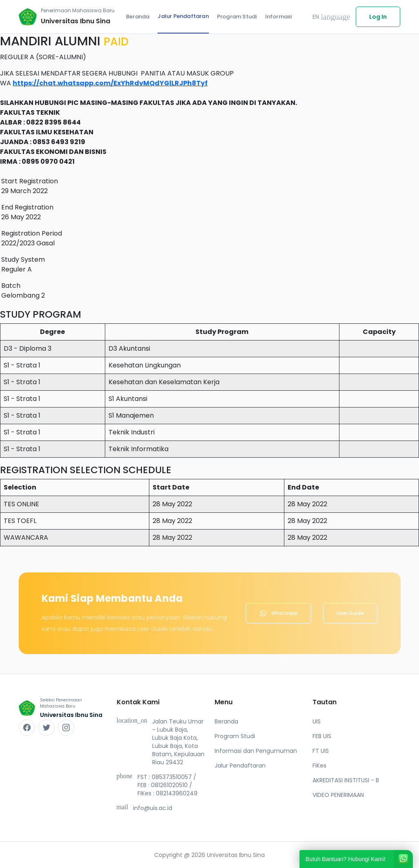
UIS (317, 721)
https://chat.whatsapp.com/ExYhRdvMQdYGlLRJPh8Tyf (110, 83)
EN (331, 17)
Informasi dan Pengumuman (256, 751)
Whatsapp (278, 613)
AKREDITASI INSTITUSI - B (346, 780)
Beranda (138, 17)
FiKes (319, 766)
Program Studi (237, 17)
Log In (378, 17)
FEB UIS (322, 736)
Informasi (279, 17)
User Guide (350, 613)
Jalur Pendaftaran (183, 16)
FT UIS (321, 751)
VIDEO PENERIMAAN (338, 795)
